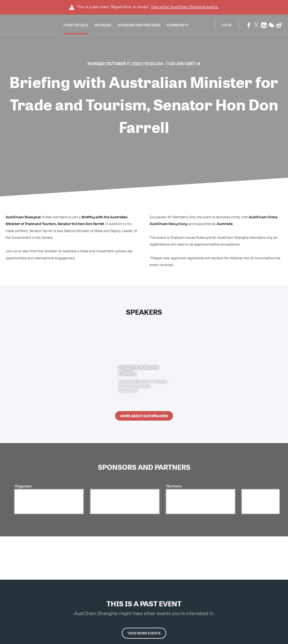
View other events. (184, 7)
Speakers (103, 25)
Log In (227, 25)
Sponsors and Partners (139, 25)
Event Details (76, 25)
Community (177, 25)
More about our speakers (144, 416)
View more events (144, 633)
